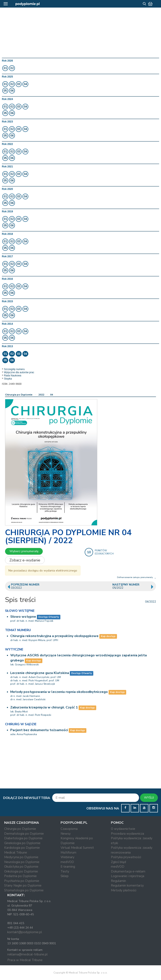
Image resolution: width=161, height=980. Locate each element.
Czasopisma (69, 829)
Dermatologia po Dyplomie (24, 834)
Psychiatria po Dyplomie (22, 881)
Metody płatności (124, 890)
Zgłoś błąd (118, 862)
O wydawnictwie (123, 829)
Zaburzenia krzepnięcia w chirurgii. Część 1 (44, 707)
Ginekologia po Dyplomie (22, 843)
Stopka (8, 379)
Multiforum (68, 853)
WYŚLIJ (149, 798)
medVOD (67, 862)
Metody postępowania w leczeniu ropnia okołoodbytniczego (59, 692)
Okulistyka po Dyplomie (21, 867)
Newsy (66, 834)
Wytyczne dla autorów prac (19, 372)
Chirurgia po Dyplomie (19, 395)
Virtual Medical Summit (77, 848)
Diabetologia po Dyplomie (23, 838)
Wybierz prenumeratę (24, 551)
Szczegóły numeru (14, 369)
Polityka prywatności (126, 857)
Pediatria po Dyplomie (20, 876)
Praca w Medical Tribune (25, 960)
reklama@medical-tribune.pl (27, 954)
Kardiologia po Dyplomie (22, 848)
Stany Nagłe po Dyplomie (23, 885)
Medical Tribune (16, 853)
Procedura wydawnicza (127, 834)
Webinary (68, 857)
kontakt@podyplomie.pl (25, 932)
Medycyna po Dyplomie (21, 857)
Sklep (65, 876)
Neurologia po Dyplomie (22, 862)
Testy (65, 871)
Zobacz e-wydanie (25, 560)
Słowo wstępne (23, 617)
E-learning (68, 867)
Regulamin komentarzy (127, 885)
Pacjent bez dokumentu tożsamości (39, 730)
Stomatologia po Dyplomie (24, 890)
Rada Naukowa (13, 376)
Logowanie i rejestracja (128, 876)
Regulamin (118, 881)
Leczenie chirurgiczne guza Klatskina (40, 673)
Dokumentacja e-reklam (128, 871)
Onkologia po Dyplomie (21, 871)
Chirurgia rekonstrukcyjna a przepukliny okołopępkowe (54, 636)
